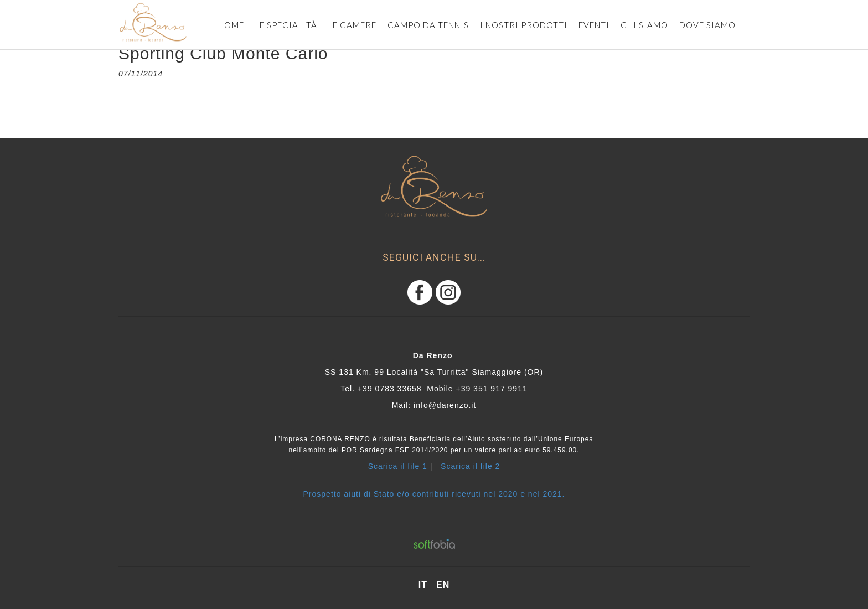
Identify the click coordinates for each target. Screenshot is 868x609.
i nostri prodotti (524, 25)
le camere (352, 25)
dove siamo (707, 25)
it (423, 585)
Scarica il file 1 (398, 466)
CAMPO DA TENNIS (428, 25)
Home (231, 25)
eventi (594, 25)
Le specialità (286, 25)
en (443, 585)
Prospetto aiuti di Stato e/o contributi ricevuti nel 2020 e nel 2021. (434, 494)
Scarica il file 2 (470, 466)
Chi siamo (644, 25)
